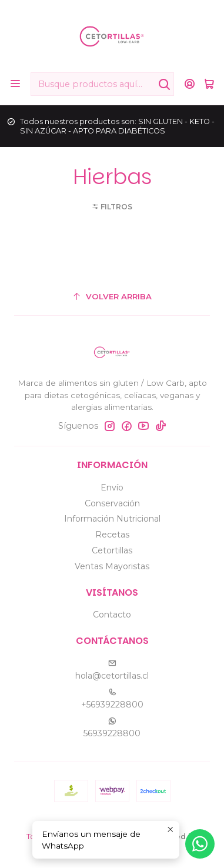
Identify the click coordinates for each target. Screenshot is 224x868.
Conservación (112, 503)
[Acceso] (190, 84)
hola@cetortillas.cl (112, 670)
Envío (112, 488)
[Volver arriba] (112, 297)
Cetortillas (112, 550)
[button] (112, 207)
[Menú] (15, 84)
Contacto (112, 615)
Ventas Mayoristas (112, 566)
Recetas (112, 535)
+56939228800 (112, 699)
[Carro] (209, 84)
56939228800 (112, 728)
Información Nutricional (112, 519)
